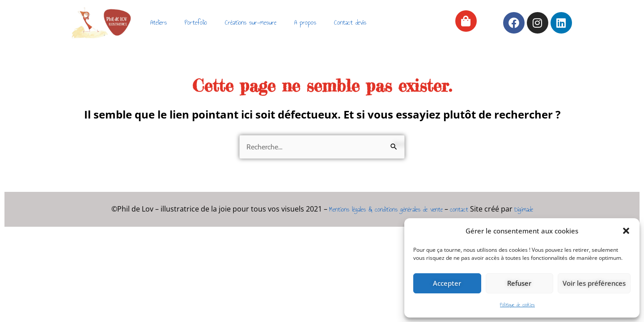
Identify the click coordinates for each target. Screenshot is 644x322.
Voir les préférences (594, 283)
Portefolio (196, 23)
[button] (626, 231)
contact (459, 210)
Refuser (519, 283)
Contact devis (350, 23)
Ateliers (159, 23)
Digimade (524, 210)
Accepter (447, 283)
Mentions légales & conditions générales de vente (386, 210)
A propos (305, 23)
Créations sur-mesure (251, 23)
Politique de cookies (517, 305)
